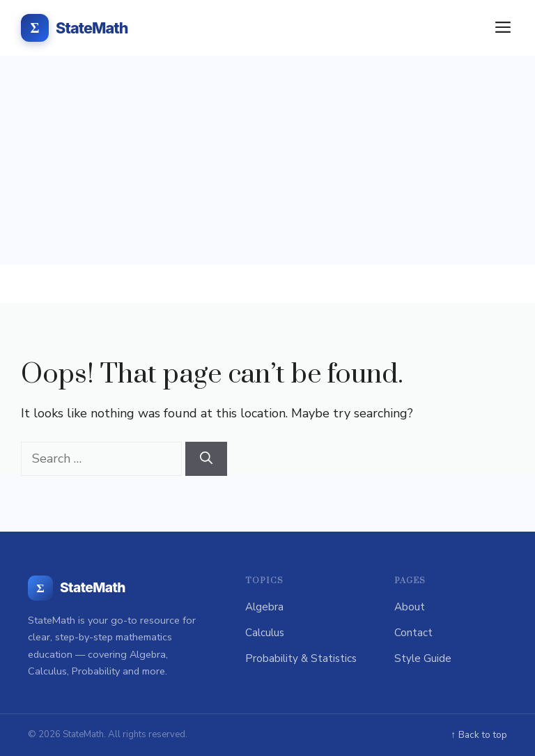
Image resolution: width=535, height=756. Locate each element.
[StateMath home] (77, 588)
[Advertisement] (267, 160)
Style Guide (423, 658)
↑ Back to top (479, 735)
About (410, 607)
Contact (413, 633)
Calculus (265, 633)
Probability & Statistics (301, 658)
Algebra (264, 607)
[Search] (206, 459)
